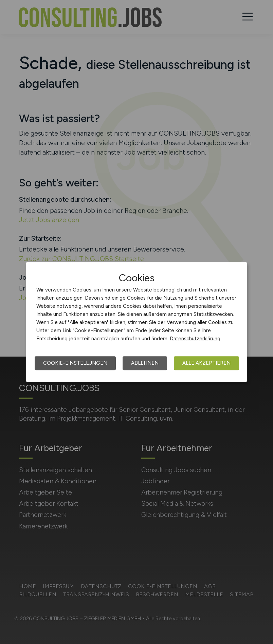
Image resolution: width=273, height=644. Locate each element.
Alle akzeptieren (206, 363)
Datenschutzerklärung (195, 339)
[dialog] (136, 322)
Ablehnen (145, 363)
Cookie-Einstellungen (75, 363)
